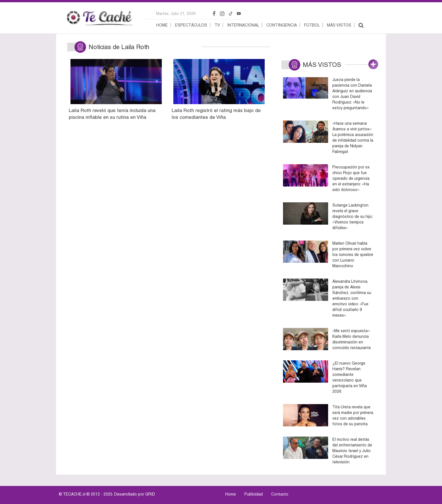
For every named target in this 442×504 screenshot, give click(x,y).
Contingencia (282, 25)
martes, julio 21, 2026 (176, 14)
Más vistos (339, 25)
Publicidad (254, 494)
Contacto (280, 494)
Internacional (243, 25)
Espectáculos (191, 25)
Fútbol (312, 25)
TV (217, 25)
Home (162, 25)
